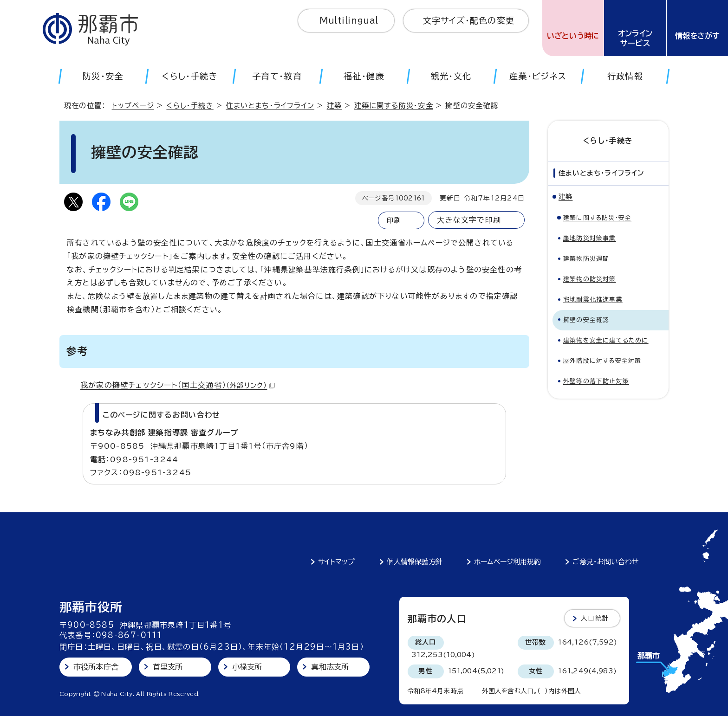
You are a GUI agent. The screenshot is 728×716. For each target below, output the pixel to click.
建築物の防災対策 (590, 279)
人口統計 (595, 618)
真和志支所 (330, 667)
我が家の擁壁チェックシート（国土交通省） (178, 385)
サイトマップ (336, 562)
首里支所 (168, 667)
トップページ (133, 106)
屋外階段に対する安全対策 (602, 361)
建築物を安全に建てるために (606, 340)
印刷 (394, 220)
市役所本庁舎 (96, 667)
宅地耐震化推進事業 (593, 300)
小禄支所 (247, 667)
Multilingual (349, 20)
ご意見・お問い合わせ (606, 562)
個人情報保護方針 (415, 562)
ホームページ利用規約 (507, 562)
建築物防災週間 (586, 259)
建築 (334, 106)
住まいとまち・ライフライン (270, 106)
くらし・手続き (190, 106)
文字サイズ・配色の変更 (469, 20)
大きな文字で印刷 (469, 220)
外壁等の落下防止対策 (596, 381)
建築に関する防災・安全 (394, 106)
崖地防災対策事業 (590, 238)
